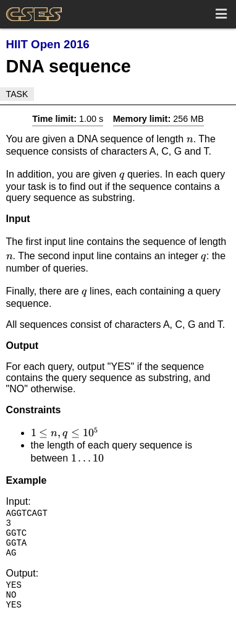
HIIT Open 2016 (48, 44)
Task (17, 94)
